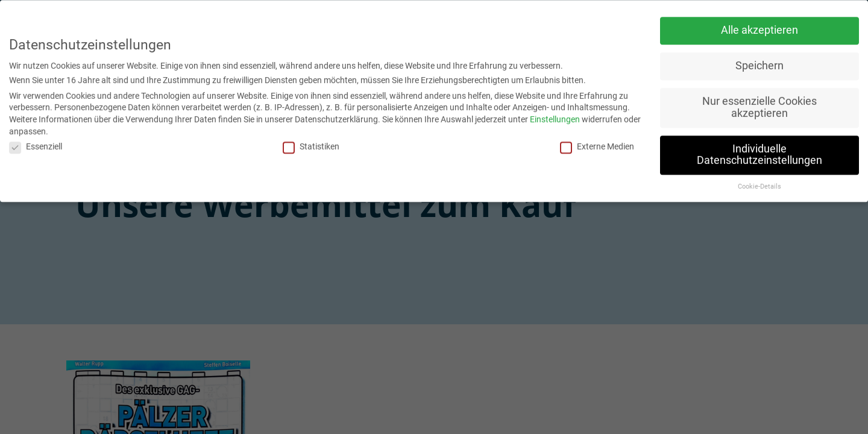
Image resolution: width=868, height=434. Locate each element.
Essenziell (36, 143)
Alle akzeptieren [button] (759, 27)
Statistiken (311, 143)
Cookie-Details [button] (759, 184)
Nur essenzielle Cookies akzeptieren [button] (759, 104)
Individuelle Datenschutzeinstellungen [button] (759, 151)
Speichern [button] (759, 63)
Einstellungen (555, 116)
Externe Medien (597, 143)
